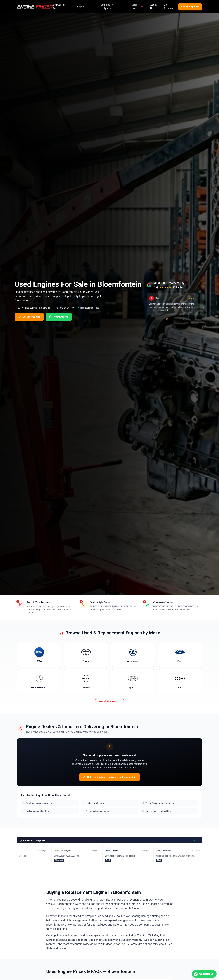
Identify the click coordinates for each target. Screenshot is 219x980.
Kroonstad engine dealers (96, 811)
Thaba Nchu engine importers (158, 803)
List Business (168, 7)
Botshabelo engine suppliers (38, 803)
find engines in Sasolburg (36, 811)
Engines (83, 7)
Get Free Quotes (190, 7)
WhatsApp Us (59, 317)
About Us (153, 7)
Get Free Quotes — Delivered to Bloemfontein (110, 777)
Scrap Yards (137, 7)
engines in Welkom (93, 803)
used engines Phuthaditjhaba (158, 811)
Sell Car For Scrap (59, 7)
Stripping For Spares (110, 7)
